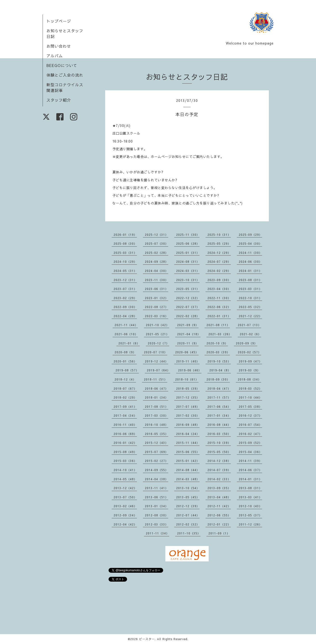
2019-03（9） (249, 370)
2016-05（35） (157, 434)
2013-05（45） (188, 497)
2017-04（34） (125, 415)
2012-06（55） (219, 515)
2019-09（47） (250, 361)
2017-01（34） (219, 415)
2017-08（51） (157, 407)
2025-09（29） (250, 235)
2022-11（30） (219, 298)
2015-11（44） (188, 443)
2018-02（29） (125, 397)
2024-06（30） (250, 262)
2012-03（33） (157, 524)
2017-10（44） (250, 397)
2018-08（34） (249, 379)
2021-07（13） (249, 325)
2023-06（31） (157, 289)
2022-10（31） (250, 298)
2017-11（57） (219, 397)
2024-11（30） (250, 253)
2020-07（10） (156, 352)
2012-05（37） (250, 515)
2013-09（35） (219, 488)
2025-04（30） (250, 243)
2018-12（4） (125, 379)
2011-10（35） (189, 533)
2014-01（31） (250, 479)
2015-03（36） (125, 461)
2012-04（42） (125, 524)
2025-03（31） (125, 253)
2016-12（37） (250, 415)
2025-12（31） (157, 235)
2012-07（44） (188, 515)
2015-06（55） (188, 452)
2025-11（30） (188, 235)
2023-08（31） (250, 280)
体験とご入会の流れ (65, 75)
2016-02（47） (250, 434)
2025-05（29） (219, 243)
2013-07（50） (125, 497)
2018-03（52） (250, 388)
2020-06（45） (187, 352)
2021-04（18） (189, 334)
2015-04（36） (250, 452)
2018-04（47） (219, 388)
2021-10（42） (158, 325)
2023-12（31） (125, 280)
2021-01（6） (129, 343)
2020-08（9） (125, 352)
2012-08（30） (157, 515)
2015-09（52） (250, 443)
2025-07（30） (157, 243)
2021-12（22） (250, 316)
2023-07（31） (125, 289)
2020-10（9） (217, 343)
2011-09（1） (219, 533)
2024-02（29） (219, 271)
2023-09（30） (219, 280)
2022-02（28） (188, 316)
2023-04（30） (219, 289)
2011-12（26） (250, 524)
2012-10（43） (250, 506)
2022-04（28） (125, 316)
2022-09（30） (125, 307)
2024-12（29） (219, 253)
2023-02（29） (125, 298)
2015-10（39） (219, 443)
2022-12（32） (188, 298)
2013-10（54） (188, 488)
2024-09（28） (157, 262)
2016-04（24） (188, 434)
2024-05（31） (125, 271)
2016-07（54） (250, 425)
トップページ (59, 21)
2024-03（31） (188, 271)
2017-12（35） (188, 397)
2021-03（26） (220, 334)
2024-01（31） (250, 271)
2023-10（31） (188, 280)
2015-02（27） (157, 461)
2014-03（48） (188, 479)
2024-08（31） (188, 262)
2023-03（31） (250, 289)
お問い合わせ (59, 46)
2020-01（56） (125, 361)
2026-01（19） (125, 235)
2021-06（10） (126, 334)
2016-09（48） (188, 425)
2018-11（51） (156, 379)
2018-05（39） (188, 388)
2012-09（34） (125, 515)
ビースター (147, 639)
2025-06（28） (188, 243)
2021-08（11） (218, 325)
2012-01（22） (219, 524)
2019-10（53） (219, 361)
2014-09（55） (157, 470)
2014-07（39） (219, 470)
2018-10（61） (187, 379)
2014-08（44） (188, 470)
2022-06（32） (219, 307)
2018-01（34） (157, 397)
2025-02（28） (157, 253)
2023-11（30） (157, 280)
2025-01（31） (188, 253)
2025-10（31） (219, 235)
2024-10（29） (125, 262)
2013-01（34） (157, 506)
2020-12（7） (158, 343)
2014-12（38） (219, 461)
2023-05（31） (188, 289)
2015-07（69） (157, 452)
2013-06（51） (157, 497)
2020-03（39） (218, 352)
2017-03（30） (157, 415)
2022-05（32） (250, 307)
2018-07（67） (125, 388)
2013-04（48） (219, 497)
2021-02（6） (250, 334)
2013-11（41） (157, 488)
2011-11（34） (158, 533)
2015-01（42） (188, 461)
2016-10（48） (157, 425)
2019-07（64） (158, 370)
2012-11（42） (219, 506)
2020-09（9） (247, 343)
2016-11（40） (125, 425)
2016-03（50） (219, 434)
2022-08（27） (157, 307)
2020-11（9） (188, 343)
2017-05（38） (250, 407)
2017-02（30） (188, 415)
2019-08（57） (127, 370)
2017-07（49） (188, 407)
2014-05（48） (125, 479)
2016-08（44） (219, 425)
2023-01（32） (157, 298)
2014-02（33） (219, 479)
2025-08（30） (125, 243)
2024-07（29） (219, 262)
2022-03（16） (157, 316)
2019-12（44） (157, 361)
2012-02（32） (188, 524)
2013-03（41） (250, 497)
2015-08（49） (125, 452)
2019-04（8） (220, 370)
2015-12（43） (157, 443)
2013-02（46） (125, 506)
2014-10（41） (125, 470)
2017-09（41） (125, 407)
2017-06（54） (219, 407)
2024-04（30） (157, 271)
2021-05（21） (158, 334)
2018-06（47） (157, 388)
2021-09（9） (188, 325)
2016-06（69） (125, 434)
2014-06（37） (250, 470)
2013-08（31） (250, 488)
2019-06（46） (190, 370)
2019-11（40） (188, 361)
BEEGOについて (62, 65)
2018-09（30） (218, 379)
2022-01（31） (219, 316)
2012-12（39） (188, 506)
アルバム (55, 56)
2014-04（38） (157, 479)
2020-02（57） (249, 352)
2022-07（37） (188, 307)
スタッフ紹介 (59, 100)
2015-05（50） (219, 452)
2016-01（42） (125, 443)
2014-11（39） (250, 461)
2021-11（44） (126, 325)
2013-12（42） (125, 488)
